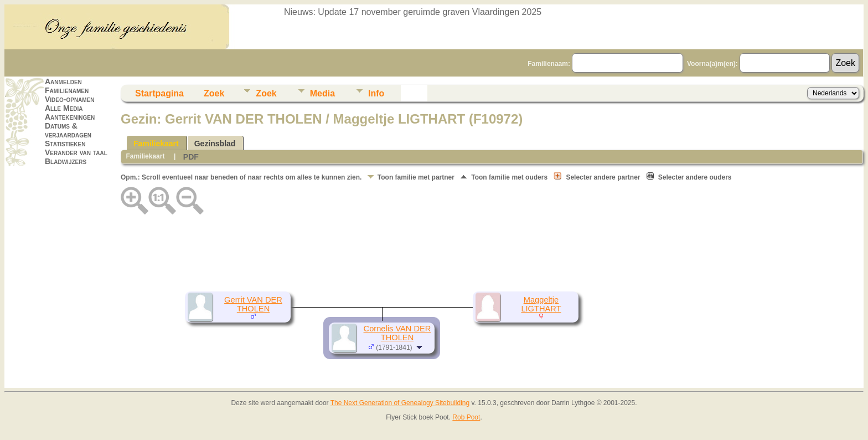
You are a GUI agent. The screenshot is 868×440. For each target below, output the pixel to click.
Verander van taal (76, 152)
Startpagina (159, 93)
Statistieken (65, 144)
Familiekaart (156, 144)
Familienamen (67, 90)
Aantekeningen (70, 117)
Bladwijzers (66, 161)
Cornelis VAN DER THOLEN (397, 333)
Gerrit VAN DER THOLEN (253, 304)
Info (376, 93)
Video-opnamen (70, 99)
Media (322, 93)
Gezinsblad (215, 144)
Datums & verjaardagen (68, 130)
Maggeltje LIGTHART (541, 304)
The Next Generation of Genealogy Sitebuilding (400, 403)
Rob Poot (466, 417)
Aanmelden (63, 81)
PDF (191, 157)
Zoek (214, 93)
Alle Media (64, 108)
